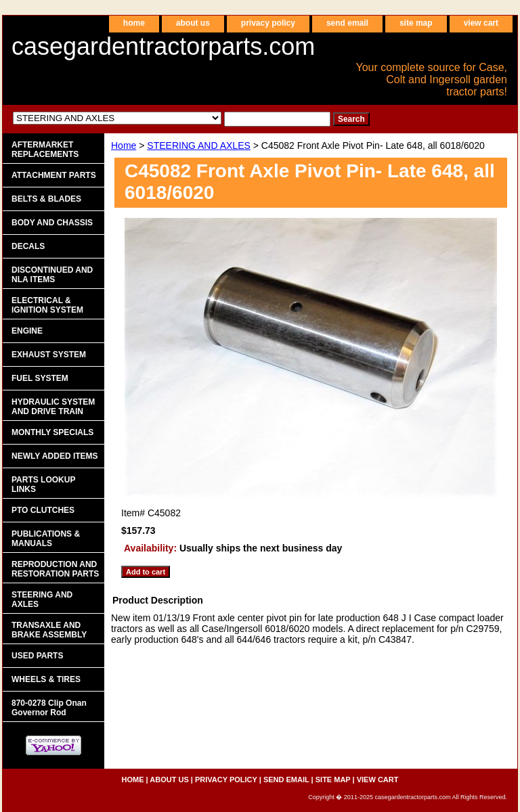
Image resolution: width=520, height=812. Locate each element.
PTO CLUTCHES (43, 510)
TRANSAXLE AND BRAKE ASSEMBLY (49, 630)
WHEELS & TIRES (46, 679)
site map (416, 23)
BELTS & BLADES (46, 199)
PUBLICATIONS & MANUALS (46, 539)
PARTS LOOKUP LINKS (43, 484)
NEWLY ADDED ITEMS (55, 456)
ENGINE (27, 331)
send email (347, 23)
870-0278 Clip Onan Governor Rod (49, 708)
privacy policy (268, 23)
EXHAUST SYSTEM (49, 355)
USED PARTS (37, 656)
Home (124, 145)
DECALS (28, 246)
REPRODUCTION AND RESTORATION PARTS (55, 569)
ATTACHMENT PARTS (54, 175)
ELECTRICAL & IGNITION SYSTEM (47, 305)
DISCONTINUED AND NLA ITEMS (52, 275)
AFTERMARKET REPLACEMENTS (45, 150)
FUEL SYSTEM (40, 378)
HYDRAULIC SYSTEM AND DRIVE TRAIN (53, 407)
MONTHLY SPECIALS (52, 432)
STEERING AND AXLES (199, 145)
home (134, 23)
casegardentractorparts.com (163, 46)
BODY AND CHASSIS (52, 223)
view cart (481, 23)
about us (193, 23)
